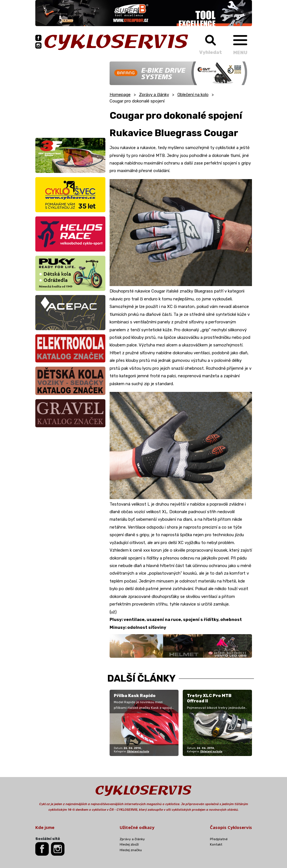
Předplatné (219, 839)
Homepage (120, 95)
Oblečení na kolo (193, 95)
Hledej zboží (129, 844)
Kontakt (216, 844)
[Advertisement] (70, 97)
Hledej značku (131, 850)
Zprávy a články (154, 95)
